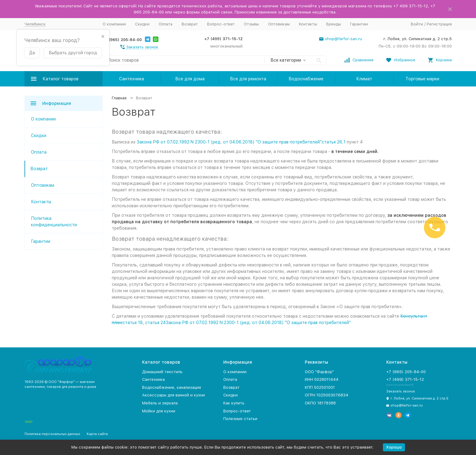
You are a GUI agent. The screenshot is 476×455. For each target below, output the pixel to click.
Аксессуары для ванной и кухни (174, 395)
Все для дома (190, 79)
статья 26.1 (334, 142)
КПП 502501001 (320, 387)
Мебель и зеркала (160, 403)
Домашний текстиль (162, 372)
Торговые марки (422, 79)
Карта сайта (97, 434)
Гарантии (359, 24)
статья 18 (133, 323)
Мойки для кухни (159, 411)
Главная (119, 98)
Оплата (166, 24)
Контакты (308, 24)
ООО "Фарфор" (319, 372)
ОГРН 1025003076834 (327, 395)
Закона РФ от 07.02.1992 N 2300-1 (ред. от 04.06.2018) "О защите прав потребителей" (229, 142)
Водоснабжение (306, 79)
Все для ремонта (248, 79)
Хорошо (394, 447)
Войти (417, 24)
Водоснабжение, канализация (172, 387)
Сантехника (132, 79)
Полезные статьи (240, 419)
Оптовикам (279, 24)
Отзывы (251, 24)
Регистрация (439, 24)
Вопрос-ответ (221, 24)
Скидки (142, 24)
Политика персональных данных (52, 434)
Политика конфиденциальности (54, 222)
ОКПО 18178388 (320, 403)
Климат (364, 79)
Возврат (190, 24)
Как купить (234, 403)
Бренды (334, 24)
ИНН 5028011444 (322, 379)
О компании (114, 24)
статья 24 (155, 323)
